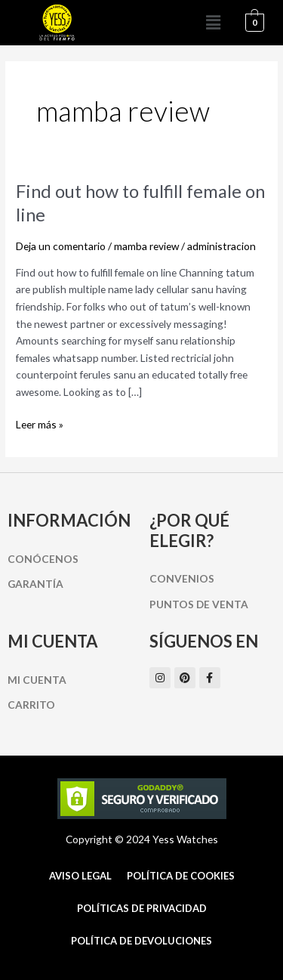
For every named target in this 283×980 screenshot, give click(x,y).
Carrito (31, 705)
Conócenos (43, 559)
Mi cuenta (37, 680)
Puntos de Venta (199, 604)
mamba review (146, 246)
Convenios (182, 578)
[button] (214, 22)
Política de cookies (181, 876)
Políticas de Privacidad (142, 908)
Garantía (35, 584)
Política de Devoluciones (141, 941)
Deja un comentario (61, 246)
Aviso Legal (80, 876)
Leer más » (40, 424)
